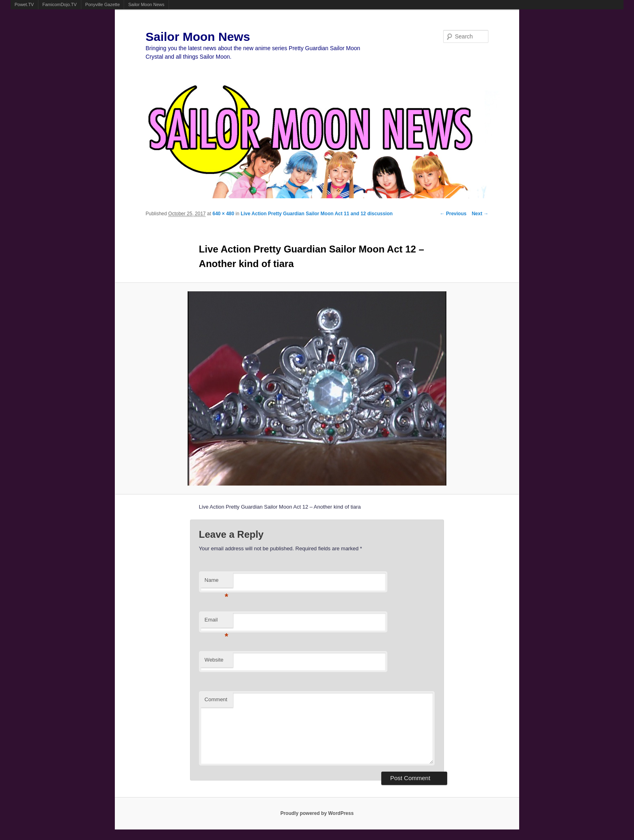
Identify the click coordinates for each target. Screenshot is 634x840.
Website (214, 660)
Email (217, 622)
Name (217, 582)
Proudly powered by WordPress (317, 813)
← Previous (453, 214)
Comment (216, 699)
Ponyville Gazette (103, 4)
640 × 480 (223, 214)
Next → (480, 214)
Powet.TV (24, 4)
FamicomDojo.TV (60, 4)
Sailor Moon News (146, 4)
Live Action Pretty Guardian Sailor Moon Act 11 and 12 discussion (317, 214)
